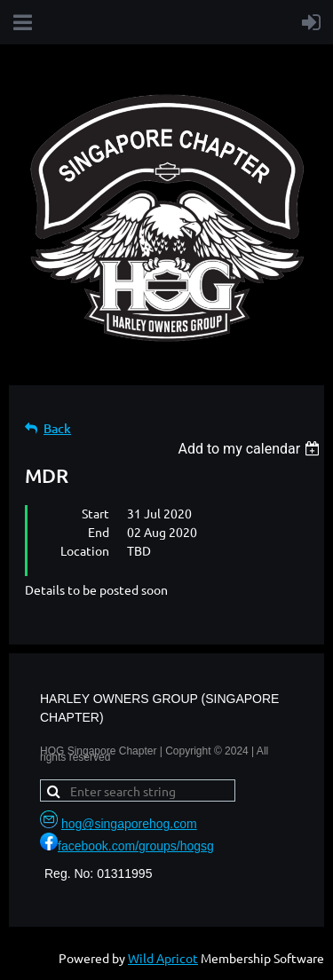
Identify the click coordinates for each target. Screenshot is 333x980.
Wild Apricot (163, 958)
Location (85, 550)
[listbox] (251, 449)
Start (95, 513)
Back (57, 428)
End (99, 532)
